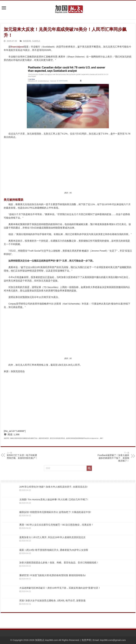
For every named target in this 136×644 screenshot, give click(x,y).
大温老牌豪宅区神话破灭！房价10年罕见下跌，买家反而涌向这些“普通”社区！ (60, 588)
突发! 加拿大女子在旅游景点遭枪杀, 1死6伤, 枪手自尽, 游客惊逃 (52, 600)
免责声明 (86, 640)
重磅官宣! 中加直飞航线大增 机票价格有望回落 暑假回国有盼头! (52, 575)
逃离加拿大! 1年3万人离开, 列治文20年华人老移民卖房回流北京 (52, 537)
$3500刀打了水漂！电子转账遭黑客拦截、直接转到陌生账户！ (23, 455)
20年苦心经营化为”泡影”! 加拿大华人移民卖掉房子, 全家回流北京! (53, 487)
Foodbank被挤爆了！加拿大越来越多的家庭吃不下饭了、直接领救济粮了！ (113, 457)
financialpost (17, 47)
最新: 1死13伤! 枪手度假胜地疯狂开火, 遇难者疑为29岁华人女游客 (54, 550)
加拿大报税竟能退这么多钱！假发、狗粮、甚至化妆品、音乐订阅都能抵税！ (59, 563)
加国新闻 (27, 41)
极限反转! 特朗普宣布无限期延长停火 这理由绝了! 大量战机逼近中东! (55, 512)
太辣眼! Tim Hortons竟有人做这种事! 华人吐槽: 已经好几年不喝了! (54, 499)
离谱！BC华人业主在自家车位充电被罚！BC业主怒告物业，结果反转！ (56, 525)
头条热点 (36, 41)
